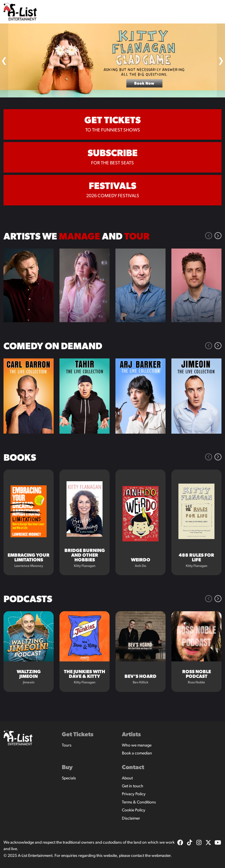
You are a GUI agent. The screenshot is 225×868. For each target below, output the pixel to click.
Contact (133, 768)
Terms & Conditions (139, 802)
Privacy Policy (134, 794)
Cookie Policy (134, 810)
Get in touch (133, 786)
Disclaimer (131, 819)
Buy (67, 768)
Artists (131, 735)
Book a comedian (137, 753)
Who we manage (137, 745)
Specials (69, 778)
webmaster (161, 856)
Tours (67, 745)
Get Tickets (78, 735)
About (127, 778)
